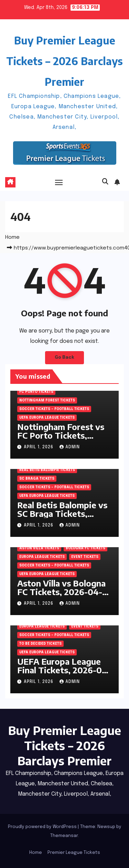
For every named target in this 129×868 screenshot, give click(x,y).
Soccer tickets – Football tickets (54, 409)
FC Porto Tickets (36, 392)
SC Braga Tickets (37, 479)
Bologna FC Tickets (85, 548)
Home (12, 237)
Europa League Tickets (42, 557)
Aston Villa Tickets (39, 548)
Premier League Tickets (74, 853)
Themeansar (64, 836)
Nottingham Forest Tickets (47, 400)
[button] (105, 182)
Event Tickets (85, 557)
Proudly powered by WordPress (43, 827)
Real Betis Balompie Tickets (47, 470)
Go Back (64, 358)
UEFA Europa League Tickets (47, 418)
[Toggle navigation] (59, 182)
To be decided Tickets (40, 644)
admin (70, 447)
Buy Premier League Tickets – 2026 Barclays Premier (64, 61)
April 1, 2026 (39, 447)
